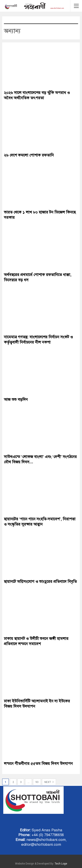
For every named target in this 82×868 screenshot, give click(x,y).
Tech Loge (61, 864)
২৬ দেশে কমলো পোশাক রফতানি (29, 155)
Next (49, 782)
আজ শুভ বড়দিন (16, 399)
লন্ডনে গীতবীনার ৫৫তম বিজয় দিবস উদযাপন (38, 764)
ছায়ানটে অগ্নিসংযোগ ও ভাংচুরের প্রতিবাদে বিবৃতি (40, 582)
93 (37, 782)
